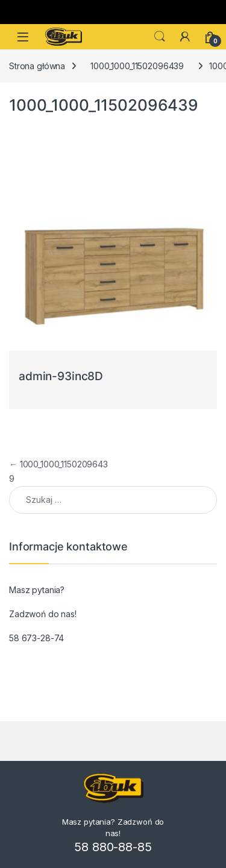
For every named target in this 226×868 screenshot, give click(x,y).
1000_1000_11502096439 (137, 66)
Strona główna (37, 66)
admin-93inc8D (61, 376)
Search (160, 37)
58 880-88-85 (113, 847)
